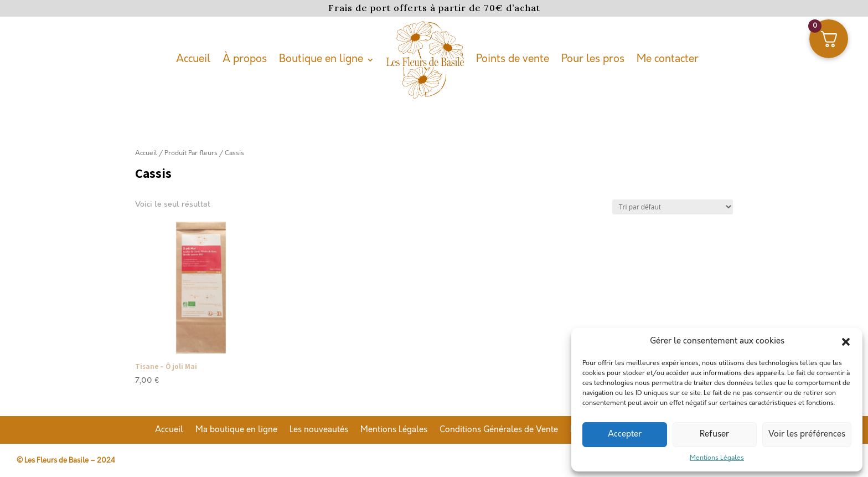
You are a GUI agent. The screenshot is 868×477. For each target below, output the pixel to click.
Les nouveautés (319, 430)
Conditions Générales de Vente (499, 430)
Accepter (625, 434)
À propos (245, 59)
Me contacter (668, 59)
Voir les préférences (807, 434)
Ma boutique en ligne (236, 430)
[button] (846, 342)
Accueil (193, 59)
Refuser (714, 434)
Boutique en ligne (321, 59)
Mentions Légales (717, 458)
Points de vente (513, 59)
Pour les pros (593, 59)
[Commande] (673, 207)
